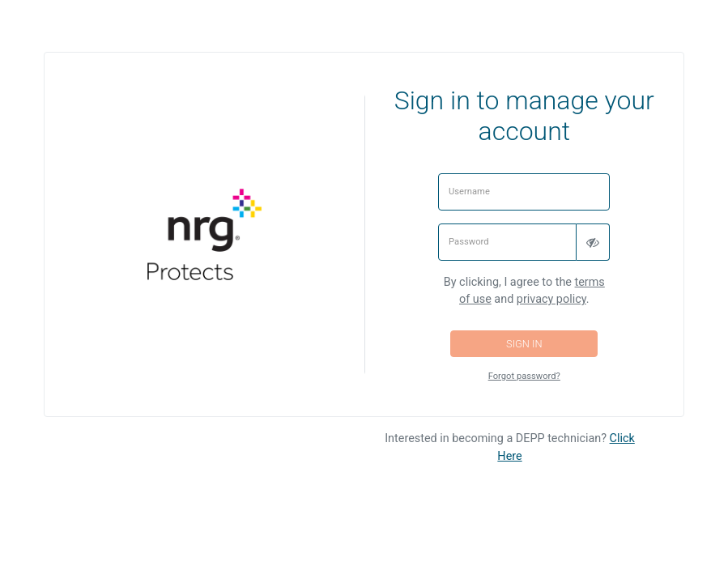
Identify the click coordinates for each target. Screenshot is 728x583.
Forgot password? (524, 376)
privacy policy (551, 299)
